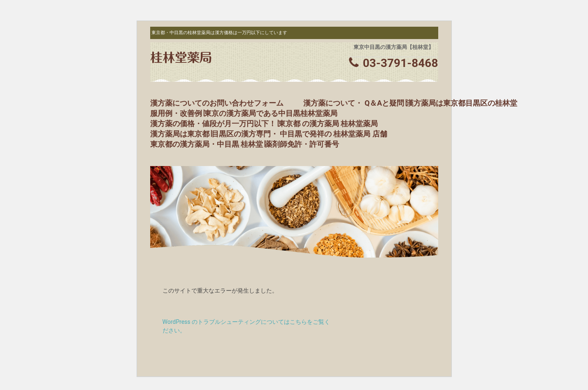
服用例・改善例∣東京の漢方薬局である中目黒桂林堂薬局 (244, 113)
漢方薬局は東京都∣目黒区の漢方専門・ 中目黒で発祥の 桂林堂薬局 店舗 (269, 134)
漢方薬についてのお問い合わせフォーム (217, 103)
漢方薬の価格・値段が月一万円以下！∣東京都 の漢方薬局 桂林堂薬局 (264, 123)
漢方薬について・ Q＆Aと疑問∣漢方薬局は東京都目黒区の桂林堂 (410, 103)
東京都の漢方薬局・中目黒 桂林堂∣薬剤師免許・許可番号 (245, 144)
